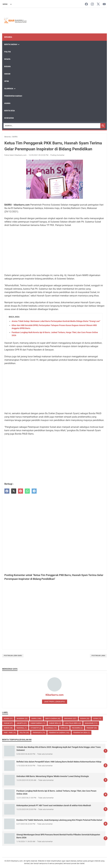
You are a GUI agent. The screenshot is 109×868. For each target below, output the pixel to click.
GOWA (97, 719)
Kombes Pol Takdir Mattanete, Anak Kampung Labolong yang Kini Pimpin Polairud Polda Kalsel (59, 820)
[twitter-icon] (98, 4)
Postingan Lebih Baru (13, 656)
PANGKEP (92, 728)
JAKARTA (22, 723)
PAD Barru (77, 728)
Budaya (7, 67)
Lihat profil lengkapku (55, 702)
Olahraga (9, 89)
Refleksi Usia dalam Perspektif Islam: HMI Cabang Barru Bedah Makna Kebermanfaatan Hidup (59, 762)
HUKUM (8, 723)
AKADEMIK (22, 719)
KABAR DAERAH (38, 723)
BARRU (36, 719)
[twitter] (14, 491)
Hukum (7, 74)
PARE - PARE (10, 733)
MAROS (8, 728)
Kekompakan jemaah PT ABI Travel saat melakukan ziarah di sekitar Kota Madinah (54, 805)
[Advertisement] (54, 250)
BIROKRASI (70, 719)
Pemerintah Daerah (13, 96)
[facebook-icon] (86, 4)
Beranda (8, 37)
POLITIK (24, 733)
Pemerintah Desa (81, 733)
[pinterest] (21, 491)
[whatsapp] (27, 491)
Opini (7, 81)
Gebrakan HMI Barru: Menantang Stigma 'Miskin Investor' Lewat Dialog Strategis (53, 776)
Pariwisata (39, 733)
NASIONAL (22, 728)
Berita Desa (10, 111)
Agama (7, 103)
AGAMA (8, 719)
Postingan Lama (98, 656)
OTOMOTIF (36, 728)
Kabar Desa (55, 723)
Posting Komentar (57, 155)
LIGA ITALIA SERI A (73, 723)
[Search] (52, 126)
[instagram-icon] (92, 4)
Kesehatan (9, 118)
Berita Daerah (11, 44)
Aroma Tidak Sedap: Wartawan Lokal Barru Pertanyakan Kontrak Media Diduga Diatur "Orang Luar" (56, 321)
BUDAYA (85, 719)
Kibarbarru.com (55, 695)
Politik (8, 52)
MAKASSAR (91, 723)
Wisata (7, 59)
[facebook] (7, 491)
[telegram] (34, 491)
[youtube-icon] (104, 4)
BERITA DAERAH (53, 719)
